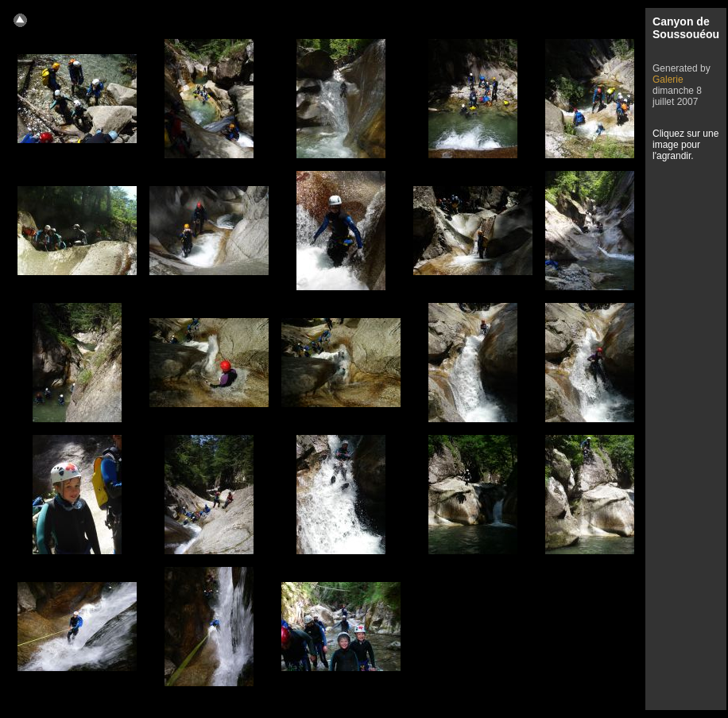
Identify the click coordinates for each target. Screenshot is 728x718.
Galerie (668, 80)
